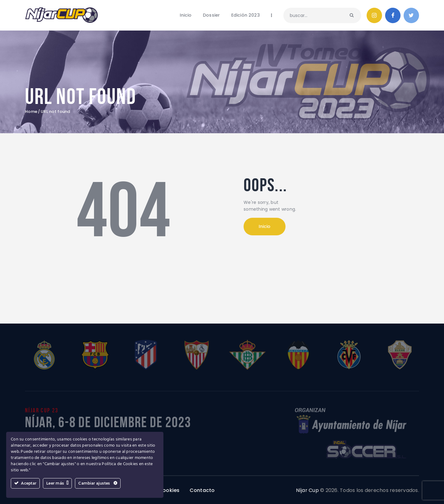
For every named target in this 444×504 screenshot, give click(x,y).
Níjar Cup (307, 490)
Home (31, 112)
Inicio (265, 226)
